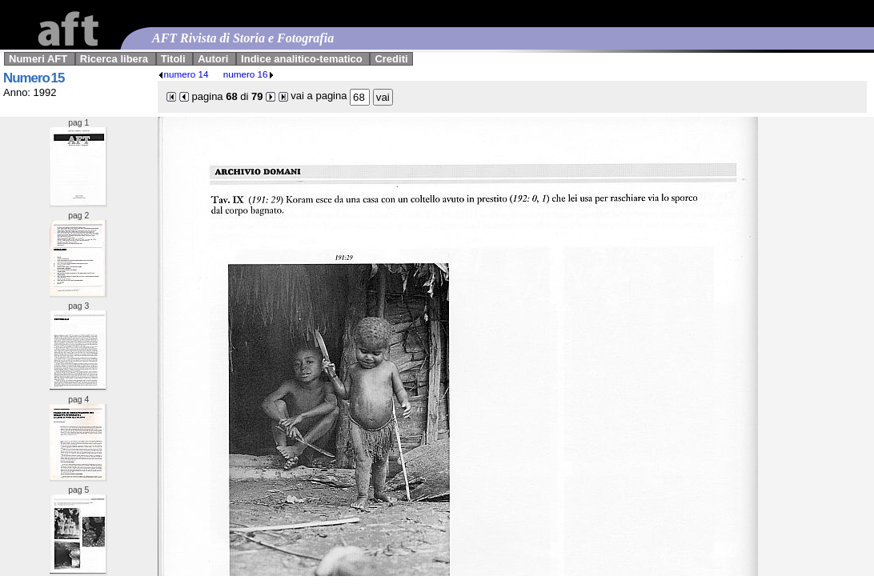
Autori (213, 59)
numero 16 (249, 74)
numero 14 (183, 74)
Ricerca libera (114, 59)
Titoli (173, 59)
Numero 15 (34, 78)
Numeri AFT (38, 59)
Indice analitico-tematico (302, 59)
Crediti (391, 59)
